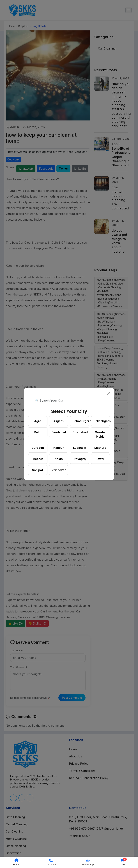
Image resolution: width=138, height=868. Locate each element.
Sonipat (38, 470)
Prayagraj (80, 459)
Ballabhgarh (102, 421)
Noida (59, 459)
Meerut (38, 459)
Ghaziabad (80, 432)
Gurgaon (38, 448)
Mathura (100, 448)
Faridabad (59, 432)
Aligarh (58, 421)
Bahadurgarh (81, 421)
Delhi (38, 432)
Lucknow (80, 448)
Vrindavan (59, 470)
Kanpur (59, 448)
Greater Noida (100, 434)
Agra (38, 421)
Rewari (100, 459)
